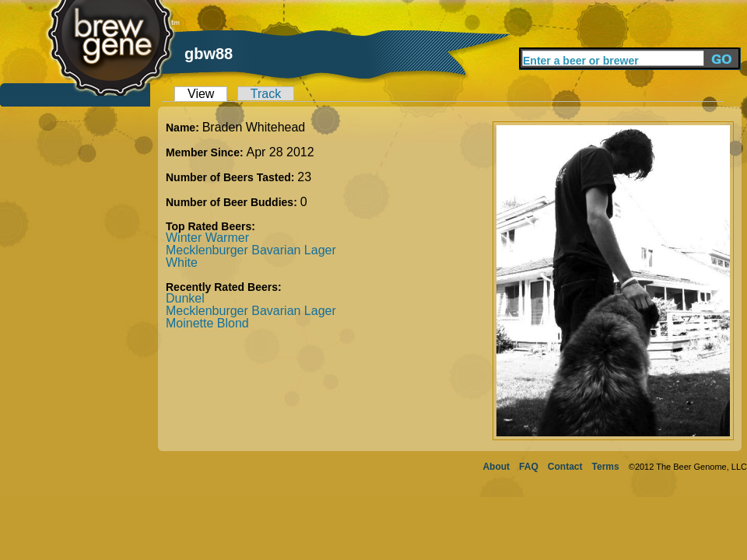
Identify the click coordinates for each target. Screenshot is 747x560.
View (201, 94)
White (182, 262)
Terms (606, 467)
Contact (565, 467)
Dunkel (185, 298)
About (496, 467)
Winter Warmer (207, 238)
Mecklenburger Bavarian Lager (251, 250)
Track (266, 94)
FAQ (529, 467)
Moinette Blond (207, 323)
